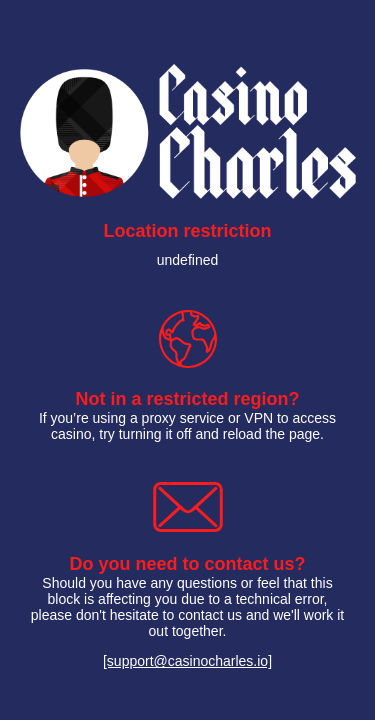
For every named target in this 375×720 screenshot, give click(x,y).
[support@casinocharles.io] (187, 661)
